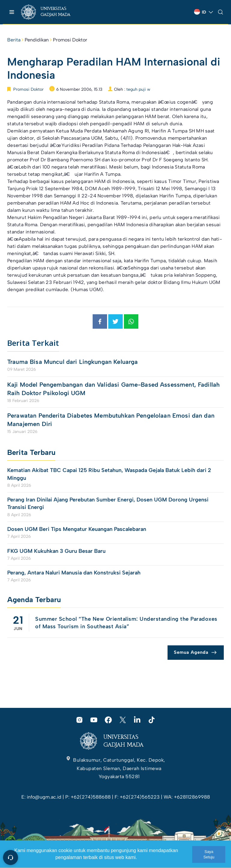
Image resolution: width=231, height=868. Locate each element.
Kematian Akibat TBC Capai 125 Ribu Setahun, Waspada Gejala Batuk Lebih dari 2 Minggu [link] (109, 474)
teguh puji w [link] (138, 89)
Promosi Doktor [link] (70, 40)
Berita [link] (14, 40)
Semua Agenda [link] (191, 652)
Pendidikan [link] (37, 40)
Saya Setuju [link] (209, 854)
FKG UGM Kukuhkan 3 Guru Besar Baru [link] (56, 551)
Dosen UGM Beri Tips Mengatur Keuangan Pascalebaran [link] (77, 529)
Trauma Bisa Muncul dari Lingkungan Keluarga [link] (72, 362)
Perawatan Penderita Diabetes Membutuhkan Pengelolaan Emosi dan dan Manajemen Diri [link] (111, 420)
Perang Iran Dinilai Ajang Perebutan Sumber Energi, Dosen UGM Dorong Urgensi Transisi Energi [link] (108, 503)
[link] (51, 12)
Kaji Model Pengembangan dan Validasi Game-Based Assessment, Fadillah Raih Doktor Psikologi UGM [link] (113, 389)
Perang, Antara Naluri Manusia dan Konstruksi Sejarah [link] (74, 573)
